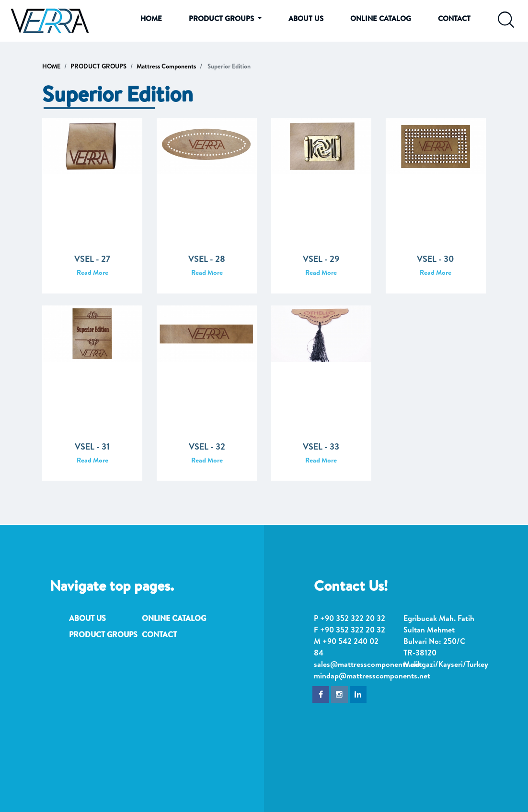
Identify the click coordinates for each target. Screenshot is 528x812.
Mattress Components (166, 66)
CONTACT (454, 18)
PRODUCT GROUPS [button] (222, 18)
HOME (151, 18)
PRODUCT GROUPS (98, 66)
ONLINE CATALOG (381, 18)
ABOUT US (306, 18)
